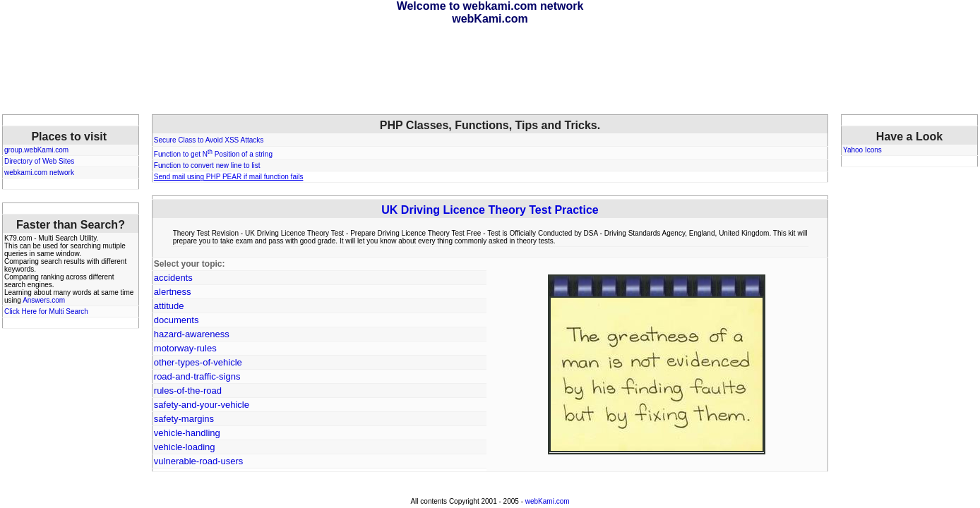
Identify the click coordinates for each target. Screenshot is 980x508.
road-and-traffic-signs (197, 376)
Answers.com (44, 300)
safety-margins (184, 419)
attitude (169, 306)
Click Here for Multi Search (46, 312)
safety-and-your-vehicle (202, 405)
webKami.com (548, 501)
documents (177, 320)
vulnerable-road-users (198, 461)
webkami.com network (39, 173)
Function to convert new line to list (207, 165)
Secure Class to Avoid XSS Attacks (209, 140)
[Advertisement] (490, 70)
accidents (173, 278)
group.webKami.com (36, 150)
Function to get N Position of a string (213, 154)
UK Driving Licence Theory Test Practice (490, 210)
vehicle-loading (185, 447)
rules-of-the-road (188, 391)
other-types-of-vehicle (198, 362)
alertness (173, 292)
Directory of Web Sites (39, 161)
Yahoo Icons (862, 150)
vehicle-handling (187, 433)
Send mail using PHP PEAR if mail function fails (229, 177)
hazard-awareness (192, 334)
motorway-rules (185, 348)
